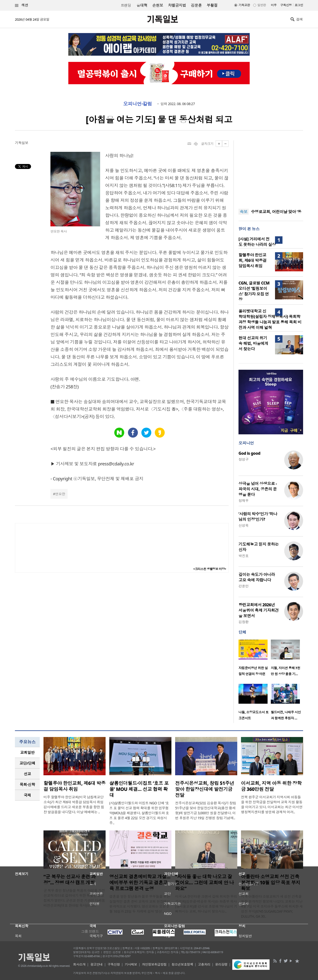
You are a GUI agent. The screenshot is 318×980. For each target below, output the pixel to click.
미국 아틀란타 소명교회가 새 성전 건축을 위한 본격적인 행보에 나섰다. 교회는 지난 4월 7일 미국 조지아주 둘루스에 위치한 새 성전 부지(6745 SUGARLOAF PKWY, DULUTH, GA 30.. (272, 906)
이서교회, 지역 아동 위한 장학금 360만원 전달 (271, 786)
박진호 (243, 556)
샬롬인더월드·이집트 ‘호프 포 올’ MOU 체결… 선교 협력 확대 (139, 789)
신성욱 (243, 525)
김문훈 (196, 5)
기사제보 (131, 964)
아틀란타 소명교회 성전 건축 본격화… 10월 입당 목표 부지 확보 (271, 883)
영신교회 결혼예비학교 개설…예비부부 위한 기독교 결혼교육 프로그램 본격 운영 (140, 883)
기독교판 (244, 5)
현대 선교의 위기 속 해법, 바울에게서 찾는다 (253, 343)
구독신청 (286, 5)
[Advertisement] (271, 171)
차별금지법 (177, 5)
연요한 (60, 494)
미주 (274, 5)
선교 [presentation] (27, 774)
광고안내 (97, 964)
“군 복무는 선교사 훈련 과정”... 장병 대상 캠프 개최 (70, 880)
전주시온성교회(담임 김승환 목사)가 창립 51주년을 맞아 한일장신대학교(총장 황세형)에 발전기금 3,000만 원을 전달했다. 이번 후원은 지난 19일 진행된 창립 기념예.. (206, 810)
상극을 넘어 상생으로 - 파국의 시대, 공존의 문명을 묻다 (258, 489)
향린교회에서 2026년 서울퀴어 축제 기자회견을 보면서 (259, 610)
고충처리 (204, 964)
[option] (255, 659)
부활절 (212, 5)
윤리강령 (221, 964)
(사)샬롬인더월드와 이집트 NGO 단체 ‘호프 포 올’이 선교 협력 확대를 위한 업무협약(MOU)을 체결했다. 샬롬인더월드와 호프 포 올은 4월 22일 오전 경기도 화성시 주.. (139, 813)
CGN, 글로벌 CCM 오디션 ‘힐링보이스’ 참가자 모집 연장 (254, 291)
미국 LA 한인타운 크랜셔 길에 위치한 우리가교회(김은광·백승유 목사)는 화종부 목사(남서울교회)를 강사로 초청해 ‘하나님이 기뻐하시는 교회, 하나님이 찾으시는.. (206, 904)
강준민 (243, 586)
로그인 (299, 5)
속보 (244, 212)
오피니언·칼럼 (138, 104)
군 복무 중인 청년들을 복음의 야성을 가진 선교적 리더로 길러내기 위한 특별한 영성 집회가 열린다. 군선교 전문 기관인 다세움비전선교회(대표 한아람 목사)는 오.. (74, 898)
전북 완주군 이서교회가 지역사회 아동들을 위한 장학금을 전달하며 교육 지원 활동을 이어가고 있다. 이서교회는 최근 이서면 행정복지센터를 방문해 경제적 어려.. (272, 804)
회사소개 (79, 964)
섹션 (22, 5)
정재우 (243, 501)
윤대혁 (142, 5)
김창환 (243, 622)
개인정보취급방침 (154, 964)
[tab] (27, 753)
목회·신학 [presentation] (27, 784)
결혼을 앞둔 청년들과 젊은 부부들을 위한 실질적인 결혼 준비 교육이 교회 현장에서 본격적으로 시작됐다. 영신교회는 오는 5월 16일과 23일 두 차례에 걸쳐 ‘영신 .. (140, 904)
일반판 (262, 5)
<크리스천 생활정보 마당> (210, 569)
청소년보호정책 (182, 964)
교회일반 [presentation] (27, 752)
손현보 (158, 5)
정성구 (243, 459)
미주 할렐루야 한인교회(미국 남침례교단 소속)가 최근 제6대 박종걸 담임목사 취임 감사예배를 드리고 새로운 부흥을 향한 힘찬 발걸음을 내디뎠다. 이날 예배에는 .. (74, 804)
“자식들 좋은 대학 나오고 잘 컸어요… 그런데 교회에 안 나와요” (204, 883)
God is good (249, 453)
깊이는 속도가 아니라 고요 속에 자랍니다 (257, 577)
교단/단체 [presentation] (27, 763)
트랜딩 (126, 5)
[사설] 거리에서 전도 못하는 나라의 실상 (257, 242)
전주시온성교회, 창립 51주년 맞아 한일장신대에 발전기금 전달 (205, 789)
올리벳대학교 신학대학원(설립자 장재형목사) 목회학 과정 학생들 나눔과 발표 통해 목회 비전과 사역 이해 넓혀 (270, 319)
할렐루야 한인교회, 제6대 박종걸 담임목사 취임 (253, 260)
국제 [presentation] (27, 795)
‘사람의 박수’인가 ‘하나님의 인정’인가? (258, 517)
